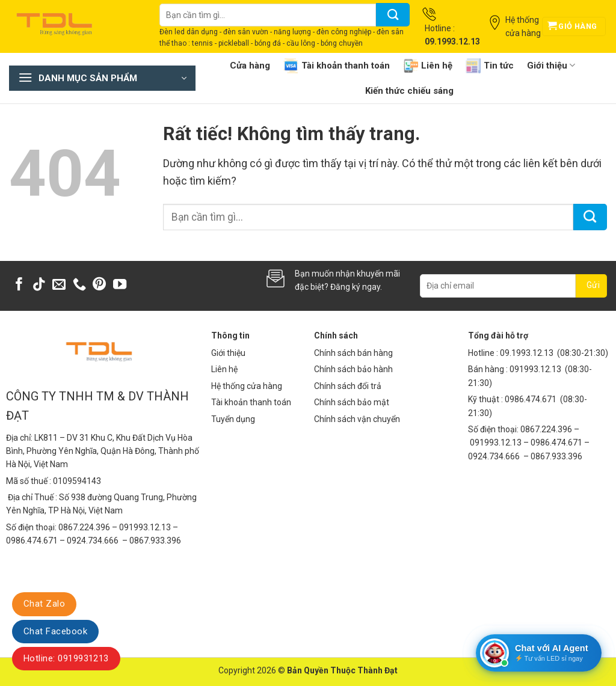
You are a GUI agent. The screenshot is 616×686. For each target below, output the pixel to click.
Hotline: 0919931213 (66, 658)
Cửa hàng (250, 66)
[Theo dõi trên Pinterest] (99, 285)
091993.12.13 (535, 369)
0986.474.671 (531, 399)
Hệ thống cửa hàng (247, 386)
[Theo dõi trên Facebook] (19, 285)
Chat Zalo (44, 604)
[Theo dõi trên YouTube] (120, 285)
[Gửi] (393, 15)
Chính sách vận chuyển (357, 419)
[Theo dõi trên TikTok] (39, 285)
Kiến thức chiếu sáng (409, 91)
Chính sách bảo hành (353, 369)
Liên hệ (428, 66)
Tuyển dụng (233, 419)
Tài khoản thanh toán (337, 66)
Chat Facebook (55, 631)
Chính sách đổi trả (348, 386)
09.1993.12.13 (527, 353)
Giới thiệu (551, 65)
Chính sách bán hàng (353, 353)
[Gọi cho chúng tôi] (79, 285)
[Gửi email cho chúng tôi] (59, 285)
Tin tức (490, 66)
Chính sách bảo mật (352, 402)
